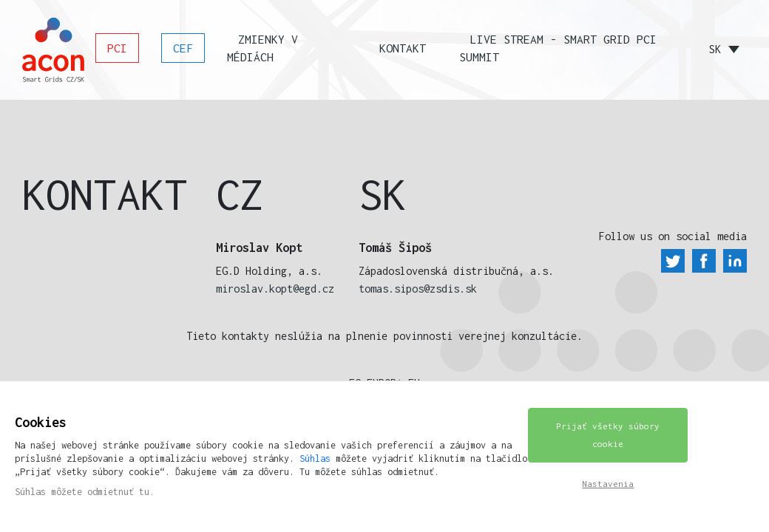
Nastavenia (608, 484)
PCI (117, 48)
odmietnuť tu (118, 492)
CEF (183, 48)
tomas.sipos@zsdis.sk (418, 289)
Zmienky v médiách (262, 48)
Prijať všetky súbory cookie (608, 435)
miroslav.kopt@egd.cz (275, 289)
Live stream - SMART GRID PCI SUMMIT (558, 48)
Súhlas (315, 458)
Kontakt (403, 48)
